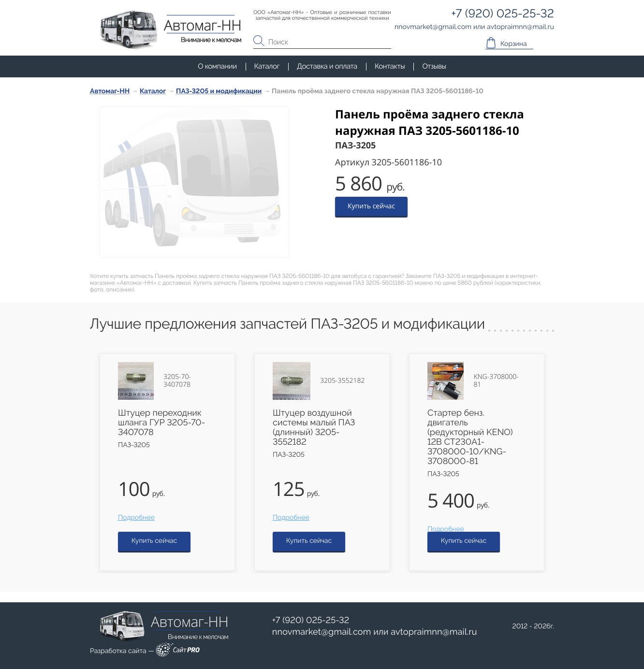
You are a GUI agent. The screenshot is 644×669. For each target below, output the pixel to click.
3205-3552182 (342, 381)
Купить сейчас (371, 206)
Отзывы (434, 66)
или (375, 632)
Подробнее (136, 518)
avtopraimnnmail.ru (434, 632)
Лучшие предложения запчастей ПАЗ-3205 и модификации (287, 324)
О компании (217, 66)
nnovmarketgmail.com (322, 632)
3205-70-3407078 (177, 381)
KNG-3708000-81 (496, 381)
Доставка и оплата (327, 66)
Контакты (390, 66)
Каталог (267, 66)
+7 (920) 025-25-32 (311, 620)
